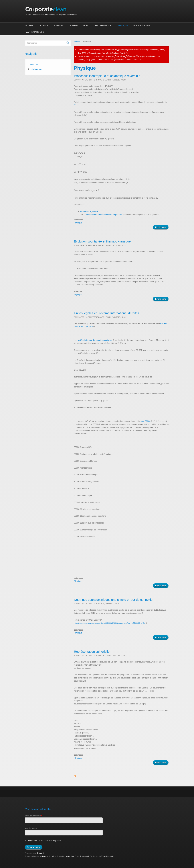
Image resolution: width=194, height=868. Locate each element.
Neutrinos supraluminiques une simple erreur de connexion (114, 600)
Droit (87, 26)
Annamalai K (86, 212)
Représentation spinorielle (92, 652)
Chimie (74, 26)
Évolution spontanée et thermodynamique (102, 241)
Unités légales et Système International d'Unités (107, 313)
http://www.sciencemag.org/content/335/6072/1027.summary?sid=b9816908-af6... (111, 623)
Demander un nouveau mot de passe (45, 841)
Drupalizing (48, 856)
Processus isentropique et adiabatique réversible (107, 76)
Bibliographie (142, 26)
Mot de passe (32, 828)
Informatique (103, 26)
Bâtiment (59, 26)
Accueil (29, 26)
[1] (75, 105)
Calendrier (33, 64)
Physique (122, 26)
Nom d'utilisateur (33, 816)
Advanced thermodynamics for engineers (104, 215)
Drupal (40, 853)
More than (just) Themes (77, 856)
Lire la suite (162, 228)
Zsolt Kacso (107, 856)
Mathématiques (35, 32)
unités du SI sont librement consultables (96, 340)
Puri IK (95, 212)
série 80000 (146, 421)
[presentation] (130, 50)
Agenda (44, 26)
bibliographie (37, 69)
